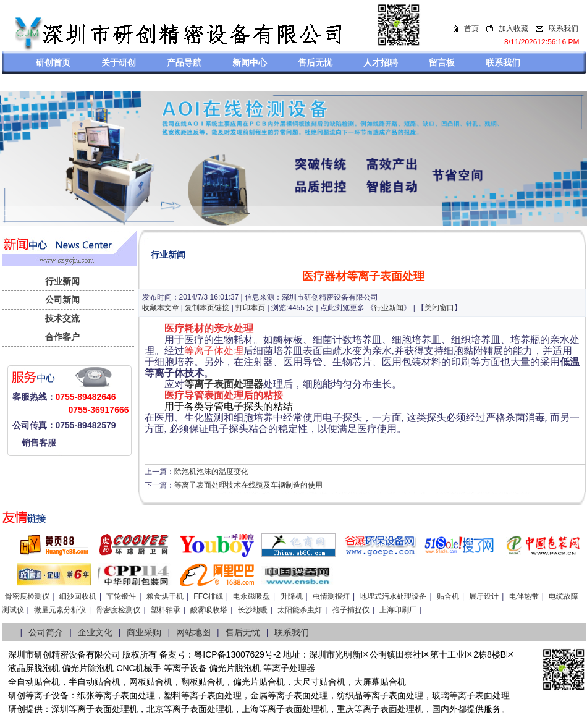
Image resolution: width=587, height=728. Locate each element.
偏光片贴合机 (259, 682)
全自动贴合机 (34, 682)
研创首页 (53, 62)
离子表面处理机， (397, 709)
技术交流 (62, 318)
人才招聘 (381, 62)
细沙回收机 (78, 596)
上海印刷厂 (398, 610)
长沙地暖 (253, 610)
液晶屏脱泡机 (34, 668)
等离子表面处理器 (224, 384)
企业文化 (95, 632)
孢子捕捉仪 (351, 610)
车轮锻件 (121, 596)
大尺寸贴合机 (319, 682)
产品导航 (184, 62)
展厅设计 (484, 596)
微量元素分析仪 (60, 610)
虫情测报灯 (331, 596)
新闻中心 (250, 62)
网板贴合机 (151, 682)
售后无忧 (315, 62)
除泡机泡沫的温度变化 (211, 472)
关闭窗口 (439, 308)
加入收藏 (513, 28)
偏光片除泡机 (88, 668)
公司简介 (46, 632)
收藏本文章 (161, 308)
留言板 (442, 62)
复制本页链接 (207, 308)
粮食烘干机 (165, 596)
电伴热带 (524, 596)
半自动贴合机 (95, 682)
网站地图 (193, 632)
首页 (471, 28)
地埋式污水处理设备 (393, 596)
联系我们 (564, 28)
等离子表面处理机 (103, 709)
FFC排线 (208, 596)
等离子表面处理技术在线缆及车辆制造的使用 (248, 485)
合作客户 (62, 337)
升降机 (292, 596)
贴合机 (448, 596)
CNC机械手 (138, 668)
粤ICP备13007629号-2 (237, 654)
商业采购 (144, 632)
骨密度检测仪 (27, 596)
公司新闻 (62, 300)
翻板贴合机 (203, 682)
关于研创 (119, 62)
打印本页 (250, 308)
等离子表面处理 (125, 695)
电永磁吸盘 (251, 596)
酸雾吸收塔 (209, 610)
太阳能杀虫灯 (300, 610)
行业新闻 (62, 281)
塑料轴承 (166, 610)
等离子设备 (185, 668)
